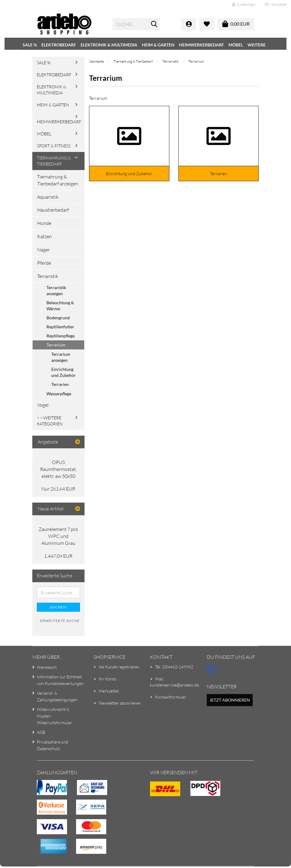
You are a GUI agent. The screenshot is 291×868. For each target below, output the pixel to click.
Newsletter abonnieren (120, 703)
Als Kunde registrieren (119, 667)
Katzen (45, 236)
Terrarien (60, 384)
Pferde (44, 263)
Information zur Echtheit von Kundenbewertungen (60, 680)
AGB (41, 732)
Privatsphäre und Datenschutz (53, 745)
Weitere (257, 45)
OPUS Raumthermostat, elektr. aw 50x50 (58, 469)
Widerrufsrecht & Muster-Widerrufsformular (54, 716)
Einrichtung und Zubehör (64, 372)
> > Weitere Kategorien (50, 421)
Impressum (47, 667)
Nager (43, 250)
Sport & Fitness (54, 146)
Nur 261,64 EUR (58, 489)
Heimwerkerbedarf (201, 45)
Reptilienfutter (60, 327)
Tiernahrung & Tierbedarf (54, 161)
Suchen (58, 607)
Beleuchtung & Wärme (60, 306)
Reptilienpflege (61, 336)
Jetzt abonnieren (230, 700)
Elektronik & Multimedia (109, 45)
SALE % (30, 45)
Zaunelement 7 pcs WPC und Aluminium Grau (58, 536)
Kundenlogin (244, 4)
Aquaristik (48, 197)
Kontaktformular (171, 697)
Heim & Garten (158, 45)
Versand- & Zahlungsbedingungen (57, 696)
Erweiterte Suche (60, 621)
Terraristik (48, 276)
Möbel (236, 45)
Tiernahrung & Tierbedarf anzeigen (58, 180)
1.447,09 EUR (58, 556)
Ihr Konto (108, 679)
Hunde (44, 223)
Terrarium (56, 345)
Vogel (43, 405)
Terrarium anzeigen (61, 357)
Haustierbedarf (53, 210)
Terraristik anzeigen (56, 290)
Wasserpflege (59, 394)
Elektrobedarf (59, 45)
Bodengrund (58, 318)
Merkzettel (276, 4)
